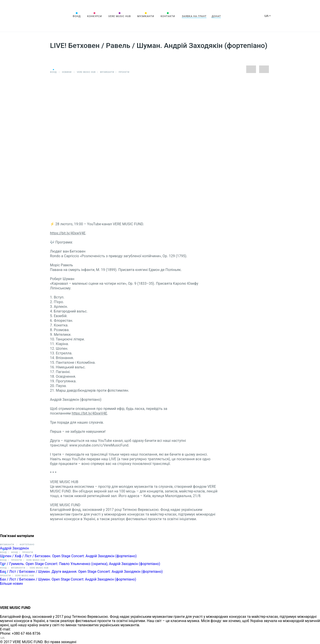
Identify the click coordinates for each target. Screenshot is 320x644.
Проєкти (124, 72)
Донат (216, 16)
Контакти (168, 16)
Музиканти (146, 16)
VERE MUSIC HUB (119, 16)
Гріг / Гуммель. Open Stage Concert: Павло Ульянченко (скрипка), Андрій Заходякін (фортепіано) (80, 564)
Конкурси (94, 16)
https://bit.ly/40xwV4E (68, 233)
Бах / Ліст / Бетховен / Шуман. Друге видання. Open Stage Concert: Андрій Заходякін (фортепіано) (81, 572)
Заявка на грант (194, 16)
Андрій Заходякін (14, 548)
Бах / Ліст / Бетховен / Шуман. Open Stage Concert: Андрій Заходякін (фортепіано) (68, 579)
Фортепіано (27, 545)
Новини (67, 72)
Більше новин (11, 584)
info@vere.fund (24, 629)
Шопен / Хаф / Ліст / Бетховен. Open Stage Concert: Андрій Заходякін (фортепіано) (68, 556)
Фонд (77, 16)
